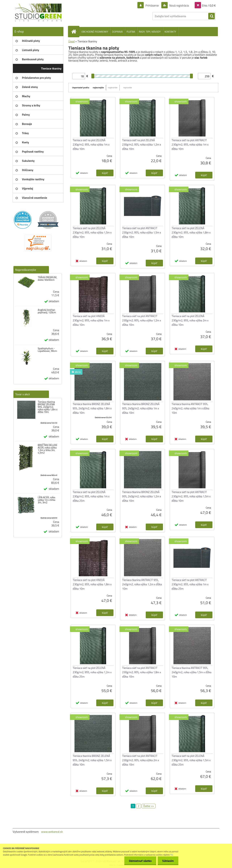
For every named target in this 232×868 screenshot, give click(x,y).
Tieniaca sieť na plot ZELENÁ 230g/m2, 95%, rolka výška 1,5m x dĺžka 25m (191, 760)
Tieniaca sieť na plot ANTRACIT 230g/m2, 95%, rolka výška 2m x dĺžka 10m (141, 760)
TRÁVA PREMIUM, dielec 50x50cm (47, 279)
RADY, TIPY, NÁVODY (150, 32)
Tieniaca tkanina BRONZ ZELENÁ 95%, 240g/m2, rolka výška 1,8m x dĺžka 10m (48, 407)
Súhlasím (168, 861)
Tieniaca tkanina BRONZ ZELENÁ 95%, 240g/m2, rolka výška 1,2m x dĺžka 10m (142, 496)
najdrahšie (113, 88)
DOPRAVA (117, 32)
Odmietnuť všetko (140, 861)
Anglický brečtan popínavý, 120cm (47, 311)
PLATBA (131, 32)
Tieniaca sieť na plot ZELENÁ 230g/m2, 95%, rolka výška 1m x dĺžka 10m (91, 145)
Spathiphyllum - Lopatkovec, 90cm (47, 350)
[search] (212, 16)
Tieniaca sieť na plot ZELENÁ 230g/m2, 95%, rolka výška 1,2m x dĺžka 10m (142, 145)
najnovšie (128, 88)
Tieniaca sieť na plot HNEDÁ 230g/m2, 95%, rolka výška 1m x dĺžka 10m (91, 320)
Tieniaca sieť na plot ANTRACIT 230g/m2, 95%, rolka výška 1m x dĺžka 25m (190, 584)
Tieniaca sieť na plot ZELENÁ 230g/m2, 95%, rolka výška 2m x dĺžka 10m (190, 320)
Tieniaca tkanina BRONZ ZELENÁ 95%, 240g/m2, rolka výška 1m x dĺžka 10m (141, 408)
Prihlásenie (152, 5)
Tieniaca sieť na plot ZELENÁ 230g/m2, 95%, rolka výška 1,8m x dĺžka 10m (191, 232)
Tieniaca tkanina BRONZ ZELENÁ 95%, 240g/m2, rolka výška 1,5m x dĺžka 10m (92, 760)
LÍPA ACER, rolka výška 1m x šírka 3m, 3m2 (46, 500)
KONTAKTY (170, 32)
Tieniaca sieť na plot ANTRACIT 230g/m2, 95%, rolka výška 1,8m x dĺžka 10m (142, 672)
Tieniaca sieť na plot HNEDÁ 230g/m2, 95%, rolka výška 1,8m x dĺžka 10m (92, 584)
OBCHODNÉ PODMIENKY (95, 32)
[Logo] (38, 13)
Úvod (72, 41)
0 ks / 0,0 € (209, 5)
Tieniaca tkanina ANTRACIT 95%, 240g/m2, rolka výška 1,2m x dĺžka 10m (142, 584)
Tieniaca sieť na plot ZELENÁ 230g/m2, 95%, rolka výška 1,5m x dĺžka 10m (92, 232)
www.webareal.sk (52, 832)
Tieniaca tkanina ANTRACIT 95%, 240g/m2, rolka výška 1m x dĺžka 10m (190, 408)
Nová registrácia (179, 5)
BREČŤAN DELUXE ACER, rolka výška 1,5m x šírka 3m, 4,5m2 (47, 449)
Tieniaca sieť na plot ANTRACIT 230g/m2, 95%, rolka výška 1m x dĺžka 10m (190, 145)
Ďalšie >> (149, 806)
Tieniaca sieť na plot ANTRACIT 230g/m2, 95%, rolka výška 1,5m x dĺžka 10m (142, 232)
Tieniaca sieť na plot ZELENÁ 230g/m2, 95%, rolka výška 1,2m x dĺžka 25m (92, 672)
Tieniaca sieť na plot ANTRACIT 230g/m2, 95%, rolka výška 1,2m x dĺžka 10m (142, 320)
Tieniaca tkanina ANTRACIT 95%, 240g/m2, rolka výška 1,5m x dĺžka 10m (191, 672)
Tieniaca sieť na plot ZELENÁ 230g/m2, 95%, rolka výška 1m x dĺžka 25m (91, 496)
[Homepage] (75, 31)
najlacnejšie (98, 88)
